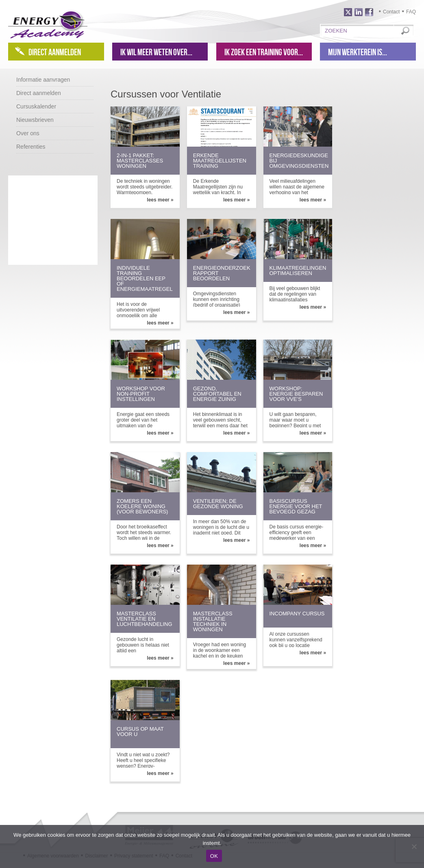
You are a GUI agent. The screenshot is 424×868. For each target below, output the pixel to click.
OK (214, 856)
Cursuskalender (36, 106)
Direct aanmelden (55, 52)
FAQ (411, 12)
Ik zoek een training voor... (264, 52)
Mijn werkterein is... (358, 52)
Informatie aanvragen (43, 80)
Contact (391, 12)
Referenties (31, 147)
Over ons (28, 133)
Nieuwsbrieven (35, 120)
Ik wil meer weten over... (156, 52)
